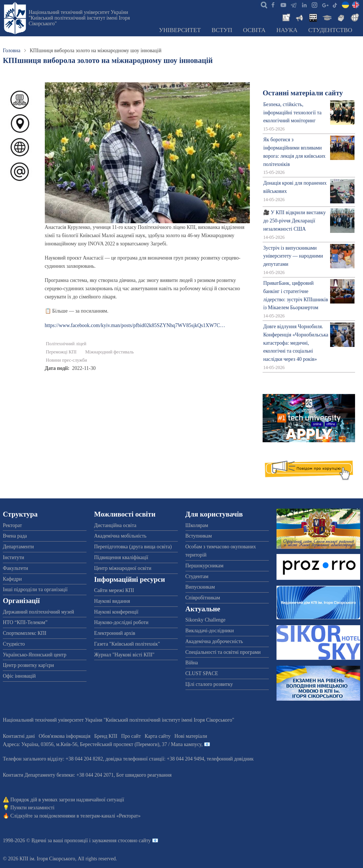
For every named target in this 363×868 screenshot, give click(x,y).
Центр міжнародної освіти (123, 568)
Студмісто (14, 644)
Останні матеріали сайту (303, 93)
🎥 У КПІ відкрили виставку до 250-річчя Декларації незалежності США (295, 221)
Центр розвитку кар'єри (28, 665)
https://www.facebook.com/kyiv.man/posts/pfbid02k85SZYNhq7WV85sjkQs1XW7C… (135, 325)
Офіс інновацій (19, 676)
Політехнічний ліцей (66, 344)
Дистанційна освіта (115, 525)
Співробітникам (203, 598)
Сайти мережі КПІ (114, 590)
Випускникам (200, 587)
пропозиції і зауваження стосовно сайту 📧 (111, 840)
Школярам (197, 525)
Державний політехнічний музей (38, 612)
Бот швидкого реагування (144, 775)
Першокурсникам (204, 566)
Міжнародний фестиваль (109, 352)
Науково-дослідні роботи (121, 622)
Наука (287, 30)
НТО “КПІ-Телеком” (25, 622)
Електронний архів (115, 633)
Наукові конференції (116, 612)
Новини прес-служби (67, 360)
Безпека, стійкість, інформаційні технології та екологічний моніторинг (292, 113)
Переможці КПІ (61, 352)
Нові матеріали (191, 736)
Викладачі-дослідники (210, 631)
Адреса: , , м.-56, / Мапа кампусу (102, 744)
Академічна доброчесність (214, 641)
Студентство (330, 30)
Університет (180, 30)
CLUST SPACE (202, 673)
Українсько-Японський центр (35, 655)
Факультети (15, 568)
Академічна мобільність (120, 536)
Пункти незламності (32, 808)
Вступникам (199, 536)
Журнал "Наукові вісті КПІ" (124, 655)
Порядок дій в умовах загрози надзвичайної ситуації (67, 800)
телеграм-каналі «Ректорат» (110, 816)
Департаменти (18, 547)
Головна (12, 50)
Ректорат (12, 525)
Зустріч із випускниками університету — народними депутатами (293, 256)
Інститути (13, 557)
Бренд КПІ (106, 736)
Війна (192, 663)
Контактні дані (19, 736)
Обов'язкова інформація (65, 736)
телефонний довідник (230, 759)
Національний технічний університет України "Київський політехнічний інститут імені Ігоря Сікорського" (79, 18)
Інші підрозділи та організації (35, 589)
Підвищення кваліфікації (121, 557)
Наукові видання (112, 601)
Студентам (197, 576)
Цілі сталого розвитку (209, 684)
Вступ (222, 30)
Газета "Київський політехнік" (127, 644)
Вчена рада (15, 536)
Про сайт (131, 736)
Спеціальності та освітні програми (223, 652)
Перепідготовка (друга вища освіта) (133, 547)
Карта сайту (158, 736)
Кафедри (12, 579)
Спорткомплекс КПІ (25, 633)
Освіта (254, 30)
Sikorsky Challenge (206, 620)
